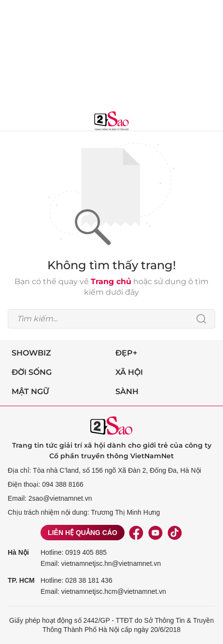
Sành (127, 391)
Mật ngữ (30, 391)
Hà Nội (18, 552)
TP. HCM (21, 580)
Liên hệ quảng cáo (83, 533)
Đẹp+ (126, 353)
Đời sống (32, 372)
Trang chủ (111, 281)
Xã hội (129, 372)
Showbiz (31, 353)
